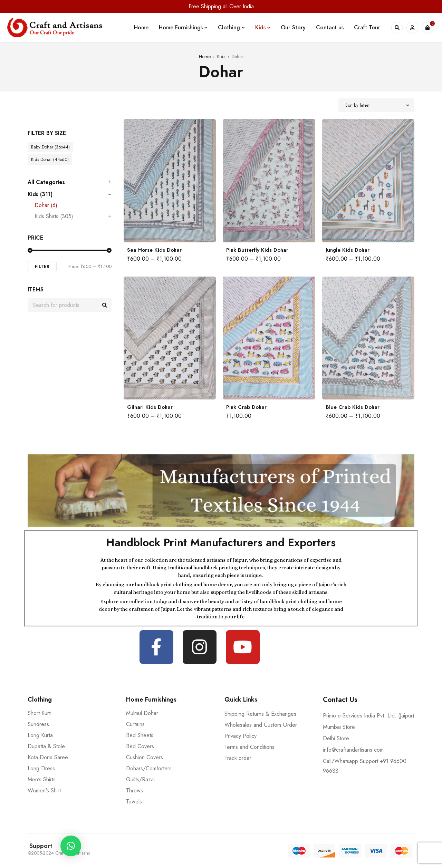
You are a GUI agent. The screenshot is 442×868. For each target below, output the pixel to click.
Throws (134, 790)
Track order (238, 758)
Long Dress (41, 768)
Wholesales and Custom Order (261, 725)
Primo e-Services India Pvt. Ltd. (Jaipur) (369, 716)
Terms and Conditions (249, 747)
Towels (134, 802)
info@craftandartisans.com (353, 750)
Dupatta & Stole (46, 746)
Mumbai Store (339, 727)
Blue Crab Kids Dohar (353, 407)
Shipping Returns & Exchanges (260, 714)
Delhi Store (336, 738)
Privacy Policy (241, 736)
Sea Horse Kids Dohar (154, 250)
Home (205, 56)
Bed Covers (140, 746)
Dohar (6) (46, 205)
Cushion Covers (145, 757)
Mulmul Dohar (142, 713)
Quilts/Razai (140, 779)
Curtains (135, 724)
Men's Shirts (42, 779)
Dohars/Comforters (149, 768)
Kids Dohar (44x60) (50, 159)
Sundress (38, 724)
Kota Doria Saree (48, 757)
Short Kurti (40, 713)
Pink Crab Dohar (246, 407)
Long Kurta (40, 735)
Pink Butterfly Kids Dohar (257, 250)
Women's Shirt (44, 790)
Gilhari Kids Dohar (150, 407)
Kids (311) (40, 194)
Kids (221, 56)
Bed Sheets (140, 735)
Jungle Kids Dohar (348, 250)
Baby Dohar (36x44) (50, 147)
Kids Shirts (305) (54, 216)
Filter (42, 266)
